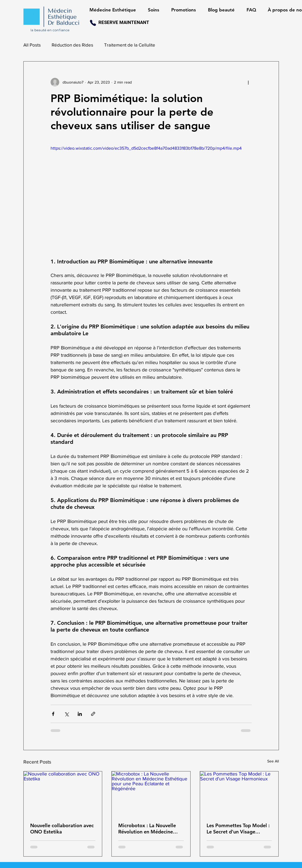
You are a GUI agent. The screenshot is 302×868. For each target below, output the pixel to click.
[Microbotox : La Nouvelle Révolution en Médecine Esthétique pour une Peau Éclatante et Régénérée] (151, 793)
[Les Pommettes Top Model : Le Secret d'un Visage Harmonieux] (239, 793)
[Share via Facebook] (53, 714)
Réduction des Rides (72, 45)
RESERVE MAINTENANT (124, 22)
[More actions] (248, 82)
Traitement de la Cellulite (130, 45)
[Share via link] (93, 714)
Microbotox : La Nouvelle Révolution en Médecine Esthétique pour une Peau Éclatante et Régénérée (147, 829)
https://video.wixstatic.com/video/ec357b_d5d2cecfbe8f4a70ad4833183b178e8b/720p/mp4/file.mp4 (146, 148)
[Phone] (93, 23)
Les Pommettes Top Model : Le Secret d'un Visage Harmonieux (238, 829)
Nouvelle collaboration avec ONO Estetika (62, 829)
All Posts (32, 45)
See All (273, 761)
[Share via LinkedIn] (80, 714)
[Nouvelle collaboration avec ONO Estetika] (63, 793)
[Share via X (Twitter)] (66, 714)
